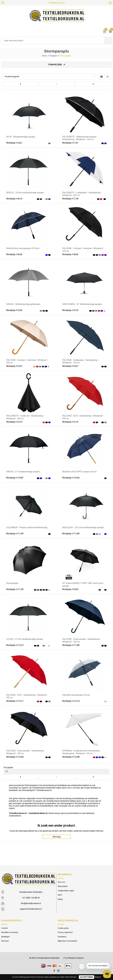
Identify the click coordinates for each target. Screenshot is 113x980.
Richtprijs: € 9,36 (14, 310)
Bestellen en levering (10, 933)
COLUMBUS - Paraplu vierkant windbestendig (27, 528)
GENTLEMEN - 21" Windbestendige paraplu (82, 304)
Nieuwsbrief (63, 887)
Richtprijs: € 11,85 (71, 645)
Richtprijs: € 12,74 (71, 701)
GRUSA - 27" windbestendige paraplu (23, 472)
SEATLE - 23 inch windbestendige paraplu (25, 193)
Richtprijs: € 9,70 (70, 310)
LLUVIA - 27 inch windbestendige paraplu (25, 639)
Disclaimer (62, 937)
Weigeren (98, 977)
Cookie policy (63, 929)
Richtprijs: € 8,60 (70, 255)
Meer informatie (71, 977)
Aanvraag (57, 837)
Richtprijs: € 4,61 (14, 143)
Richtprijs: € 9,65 (70, 590)
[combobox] (53, 41)
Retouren (5, 942)
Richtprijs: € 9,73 (14, 422)
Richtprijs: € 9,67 (70, 366)
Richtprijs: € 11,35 (15, 590)
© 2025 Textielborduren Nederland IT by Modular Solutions (56, 959)
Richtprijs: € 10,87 (15, 478)
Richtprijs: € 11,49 (15, 534)
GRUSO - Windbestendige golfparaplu (24, 304)
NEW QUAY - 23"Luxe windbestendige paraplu (83, 528)
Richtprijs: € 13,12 (15, 645)
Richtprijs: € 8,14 (14, 199)
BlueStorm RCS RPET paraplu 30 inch (80, 472)
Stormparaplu (12, 584)
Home (44, 56)
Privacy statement (65, 933)
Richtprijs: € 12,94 (15, 757)
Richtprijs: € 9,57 (14, 366)
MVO (60, 896)
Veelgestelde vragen (67, 891)
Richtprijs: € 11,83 (71, 534)
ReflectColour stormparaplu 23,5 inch (23, 249)
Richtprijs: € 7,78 (70, 199)
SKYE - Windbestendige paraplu (23, 137)
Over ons (62, 883)
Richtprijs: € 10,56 (71, 478)
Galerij (60, 900)
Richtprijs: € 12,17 (15, 701)
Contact (5, 929)
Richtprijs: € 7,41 (70, 143)
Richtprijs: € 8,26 (14, 255)
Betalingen (6, 937)
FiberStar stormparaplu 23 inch (76, 695)
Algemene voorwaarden (68, 942)
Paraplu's (54, 56)
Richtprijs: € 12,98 (71, 757)
